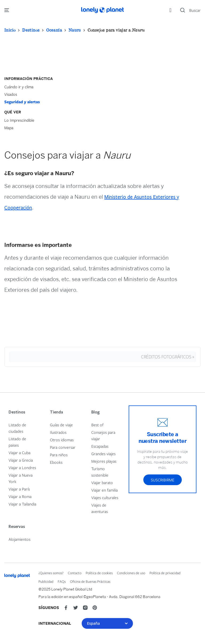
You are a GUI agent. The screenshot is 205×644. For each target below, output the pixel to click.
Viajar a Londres (22, 467)
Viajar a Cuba (19, 453)
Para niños (59, 455)
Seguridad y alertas (22, 102)
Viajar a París (19, 489)
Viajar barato (102, 482)
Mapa (9, 128)
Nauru (75, 30)
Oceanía (54, 30)
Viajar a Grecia (21, 460)
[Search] (190, 10)
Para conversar (63, 447)
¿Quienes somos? (51, 573)
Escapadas (100, 446)
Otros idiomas (62, 440)
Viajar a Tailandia (22, 504)
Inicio (10, 30)
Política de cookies (99, 573)
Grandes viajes (103, 454)
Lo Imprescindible (19, 120)
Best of (97, 425)
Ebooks (56, 462)
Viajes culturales (105, 497)
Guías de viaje (61, 425)
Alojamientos (19, 539)
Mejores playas (104, 461)
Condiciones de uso (131, 573)
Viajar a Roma (20, 496)
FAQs (62, 581)
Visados (11, 94)
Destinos (31, 30)
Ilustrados (58, 432)
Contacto (75, 573)
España (107, 623)
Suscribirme (163, 480)
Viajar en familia (105, 490)
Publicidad (46, 581)
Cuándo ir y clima (19, 87)
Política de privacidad (165, 573)
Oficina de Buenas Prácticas (90, 581)
